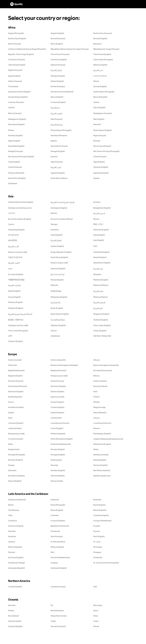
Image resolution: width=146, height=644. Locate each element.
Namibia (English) (15, 135)
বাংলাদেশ (12, 213)
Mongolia (97, 274)
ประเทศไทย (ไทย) (58, 320)
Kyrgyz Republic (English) (61, 252)
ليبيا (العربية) (55, 108)
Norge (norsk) (14, 449)
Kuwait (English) (100, 257)
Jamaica (12, 542)
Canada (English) (15, 587)
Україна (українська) (102, 476)
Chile (10, 515)
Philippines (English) (59, 297)
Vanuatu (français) (58, 626)
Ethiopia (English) (58, 76)
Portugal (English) (58, 455)
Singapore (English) (101, 314)
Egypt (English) (14, 76)
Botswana (97, 44)
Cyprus (11, 224)
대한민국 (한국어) (15, 257)
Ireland (11, 412)
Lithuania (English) (16, 423)
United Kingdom (57, 402)
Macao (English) (57, 280)
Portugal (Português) (16, 455)
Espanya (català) (57, 397)
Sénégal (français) (16, 151)
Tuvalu (96, 621)
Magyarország (99, 407)
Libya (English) (99, 107)
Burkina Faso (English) (17, 38)
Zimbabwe (13, 183)
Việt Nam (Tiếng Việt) (102, 336)
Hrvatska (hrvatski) (16, 407)
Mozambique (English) (102, 130)
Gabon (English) (57, 81)
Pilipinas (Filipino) (100, 297)
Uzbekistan (55, 336)
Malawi (11, 130)
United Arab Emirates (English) (21, 202)
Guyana (97, 531)
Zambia (96, 178)
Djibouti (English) (100, 65)
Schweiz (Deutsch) (16, 381)
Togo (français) (57, 162)
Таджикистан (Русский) (18, 325)
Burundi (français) (58, 38)
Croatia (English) (57, 407)
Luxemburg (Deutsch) (102, 423)
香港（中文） (99, 224)
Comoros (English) (58, 102)
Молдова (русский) (16, 434)
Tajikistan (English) (58, 325)
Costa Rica (12, 521)
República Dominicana (60, 526)
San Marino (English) (16, 476)
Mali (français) (56, 119)
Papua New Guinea (59, 616)
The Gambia (13, 86)
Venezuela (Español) (16, 568)
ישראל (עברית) (13, 235)
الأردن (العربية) (13, 246)
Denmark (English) (16, 391)
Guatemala (55, 531)
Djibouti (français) (58, 65)
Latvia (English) (57, 428)
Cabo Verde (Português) (103, 59)
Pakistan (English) (15, 302)
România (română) (101, 455)
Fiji (52, 605)
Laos (10, 268)
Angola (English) (57, 33)
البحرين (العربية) (99, 213)
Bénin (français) (14, 44)
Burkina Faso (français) (103, 33)
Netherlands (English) (102, 444)
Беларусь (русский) (59, 376)
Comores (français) (16, 102)
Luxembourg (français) (60, 423)
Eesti (95, 391)
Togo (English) (99, 162)
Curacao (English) (58, 521)
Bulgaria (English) (15, 376)
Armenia (97, 202)
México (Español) (15, 547)
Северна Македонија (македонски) (108, 439)
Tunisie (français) (15, 167)
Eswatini (54, 156)
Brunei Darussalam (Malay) (62, 219)
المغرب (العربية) (56, 113)
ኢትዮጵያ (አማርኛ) (100, 76)
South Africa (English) (17, 178)
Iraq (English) (99, 240)
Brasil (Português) (58, 505)
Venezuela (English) (59, 568)
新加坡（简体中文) (16, 320)
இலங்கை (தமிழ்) (57, 274)
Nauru (96, 610)
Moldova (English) (58, 434)
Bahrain (54, 213)
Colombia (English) (101, 515)
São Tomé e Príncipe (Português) (106, 151)
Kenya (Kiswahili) (100, 97)
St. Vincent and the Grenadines (106, 563)
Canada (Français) (58, 587)
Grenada (12, 531)
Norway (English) (58, 449)
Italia (10, 418)
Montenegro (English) (102, 434)
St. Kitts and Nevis (58, 542)
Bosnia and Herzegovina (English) (64, 365)
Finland (96, 397)
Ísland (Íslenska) (100, 412)
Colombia (55, 515)
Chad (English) (14, 162)
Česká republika (100, 381)
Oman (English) (14, 297)
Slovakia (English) (58, 470)
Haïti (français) (57, 536)
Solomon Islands (15, 621)
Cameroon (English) (59, 59)
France (11, 402)
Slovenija (54, 465)
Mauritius (97, 124)
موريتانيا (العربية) (57, 125)
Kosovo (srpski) (57, 481)
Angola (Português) (16, 33)
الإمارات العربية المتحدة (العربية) (63, 202)
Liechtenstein (56, 418)
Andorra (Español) (58, 360)
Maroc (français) (15, 113)
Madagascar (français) (103, 113)
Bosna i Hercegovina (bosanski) (106, 365)
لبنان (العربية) (98, 269)
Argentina (55, 500)
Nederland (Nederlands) (61, 444)
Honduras (12, 536)
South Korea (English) (59, 257)
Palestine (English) (16, 308)
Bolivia (11, 505)
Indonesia (55, 230)
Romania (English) (15, 460)
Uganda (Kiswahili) (101, 173)
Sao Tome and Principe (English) (21, 156)
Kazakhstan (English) (102, 263)
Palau (96, 616)
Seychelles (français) (59, 146)
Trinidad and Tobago (16, 563)
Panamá (11, 552)
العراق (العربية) (56, 240)
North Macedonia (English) (62, 439)
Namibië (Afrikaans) (59, 135)
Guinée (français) (58, 86)
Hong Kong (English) (16, 230)
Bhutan (96, 219)
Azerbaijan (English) (59, 208)
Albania (96, 360)
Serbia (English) (100, 460)
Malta (10, 444)
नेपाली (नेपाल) (56, 291)
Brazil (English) (99, 505)
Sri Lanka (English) (16, 274)
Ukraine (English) (58, 476)
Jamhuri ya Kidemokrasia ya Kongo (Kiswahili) (27, 49)
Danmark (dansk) (100, 386)
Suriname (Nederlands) (60, 557)
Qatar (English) (57, 308)
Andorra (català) (15, 360)
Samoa (96, 626)
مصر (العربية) (98, 70)
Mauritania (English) (16, 124)
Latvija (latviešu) (15, 428)
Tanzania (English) (101, 167)
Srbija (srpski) (56, 460)
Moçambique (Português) (61, 130)
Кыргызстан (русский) (18, 252)
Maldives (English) (101, 280)
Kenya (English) (57, 97)
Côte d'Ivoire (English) (102, 54)
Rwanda (97, 141)
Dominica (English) (16, 526)
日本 (95, 246)
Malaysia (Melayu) (101, 285)
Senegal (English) (58, 151)
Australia (12, 605)
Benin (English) (57, 44)
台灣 (10, 336)
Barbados (97, 500)
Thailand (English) (101, 320)
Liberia (96, 102)
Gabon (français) (15, 81)
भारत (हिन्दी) (13, 240)
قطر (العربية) (98, 308)
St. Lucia (97, 542)
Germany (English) (58, 386)
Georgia (54, 224)
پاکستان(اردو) (55, 302)
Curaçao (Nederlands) (102, 521)
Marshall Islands (57, 610)
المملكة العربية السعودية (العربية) (20, 314)
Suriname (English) (16, 557)
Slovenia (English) (100, 465)
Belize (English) (57, 510)
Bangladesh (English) (102, 208)
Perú (52, 552)
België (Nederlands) (16, 370)
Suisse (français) (57, 381)
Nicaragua (98, 547)
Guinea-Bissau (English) (18, 97)
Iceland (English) (57, 412)
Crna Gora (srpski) (16, 439)
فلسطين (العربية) (99, 302)
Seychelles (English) (16, 146)
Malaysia (54, 285)
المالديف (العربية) (14, 285)
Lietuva (96, 418)
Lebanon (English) (58, 268)
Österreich (12, 365)
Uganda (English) (58, 173)
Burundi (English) (100, 38)
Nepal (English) (14, 291)
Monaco (97, 428)
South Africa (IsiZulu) (59, 178)
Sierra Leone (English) (102, 146)
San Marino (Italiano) (102, 470)
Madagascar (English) (17, 119)
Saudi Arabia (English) (60, 314)
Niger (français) (100, 135)
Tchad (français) (100, 156)
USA (95, 587)
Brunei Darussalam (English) (20, 219)
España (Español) (15, 397)
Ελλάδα (96, 402)
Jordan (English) (57, 246)
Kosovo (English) (15, 481)
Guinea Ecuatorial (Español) (62, 92)
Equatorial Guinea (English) (19, 92)
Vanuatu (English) (15, 626)
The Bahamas (14, 510)
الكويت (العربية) (14, 263)
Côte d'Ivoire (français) (60, 54)
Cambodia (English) (101, 252)
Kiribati (11, 610)
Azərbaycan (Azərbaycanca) (20, 208)
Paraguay (97, 552)
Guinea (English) (100, 86)
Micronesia (98, 605)
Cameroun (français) (16, 59)
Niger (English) (14, 141)
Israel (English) (57, 235)
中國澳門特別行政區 (16, 280)
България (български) (103, 370)
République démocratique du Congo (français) (70, 49)
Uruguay (54, 563)
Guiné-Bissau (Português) (104, 92)
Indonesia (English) (101, 230)
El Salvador (98, 557)
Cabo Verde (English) (17, 65)
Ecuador (97, 526)
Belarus (96, 376)
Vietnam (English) (15, 341)
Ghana (96, 81)
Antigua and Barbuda (17, 500)
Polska (96, 449)
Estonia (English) (57, 391)
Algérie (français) (15, 70)
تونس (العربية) (56, 167)
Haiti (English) (99, 536)
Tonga (53, 621)
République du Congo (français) (106, 49)
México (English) (57, 547)
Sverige (11, 465)
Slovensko (12, 470)
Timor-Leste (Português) (18, 331)
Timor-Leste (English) (102, 325)
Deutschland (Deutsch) (18, 386)
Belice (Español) (100, 510)
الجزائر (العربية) (56, 70)
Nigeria (54, 141)
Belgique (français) (58, 370)
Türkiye (54, 331)
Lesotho (11, 107)
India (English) (99, 235)
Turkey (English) (100, 331)
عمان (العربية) (98, 291)
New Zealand (14, 616)
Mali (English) (99, 119)
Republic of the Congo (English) (21, 54)
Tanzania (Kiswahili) (16, 173)
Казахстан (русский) (59, 263)
